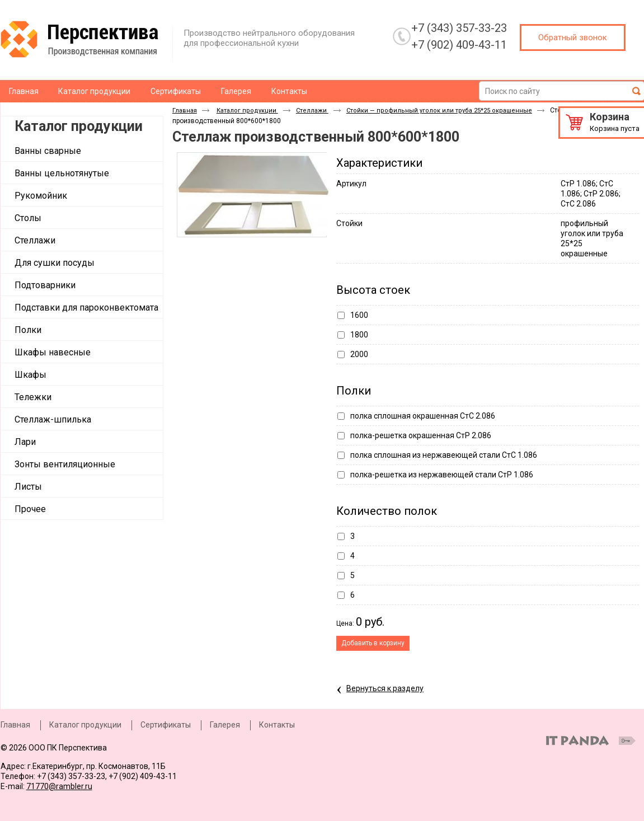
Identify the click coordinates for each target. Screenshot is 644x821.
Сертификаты (166, 725)
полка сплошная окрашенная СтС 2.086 (423, 416)
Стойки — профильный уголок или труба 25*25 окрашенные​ (439, 111)
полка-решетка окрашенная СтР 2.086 (421, 435)
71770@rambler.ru (59, 786)
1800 (359, 335)
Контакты (277, 725)
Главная (185, 111)
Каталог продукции (79, 126)
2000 (359, 354)
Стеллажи (312, 111)
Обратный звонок (573, 37)
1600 (359, 315)
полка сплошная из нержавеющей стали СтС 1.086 (444, 455)
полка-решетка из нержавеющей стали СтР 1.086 (442, 475)
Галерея (225, 725)
